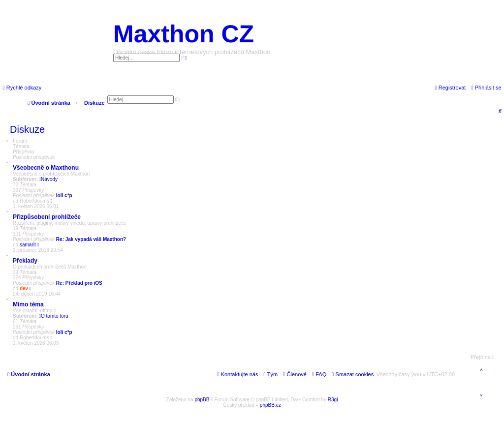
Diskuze (27, 129)
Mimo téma (28, 304)
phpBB (202, 400)
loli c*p (64, 195)
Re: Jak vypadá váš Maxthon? (91, 239)
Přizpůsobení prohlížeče (47, 217)
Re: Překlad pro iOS (79, 283)
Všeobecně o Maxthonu (46, 168)
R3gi (333, 400)
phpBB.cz (270, 405)
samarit (28, 245)
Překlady (25, 261)
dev (24, 288)
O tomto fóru (53, 316)
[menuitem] (486, 88)
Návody (48, 179)
